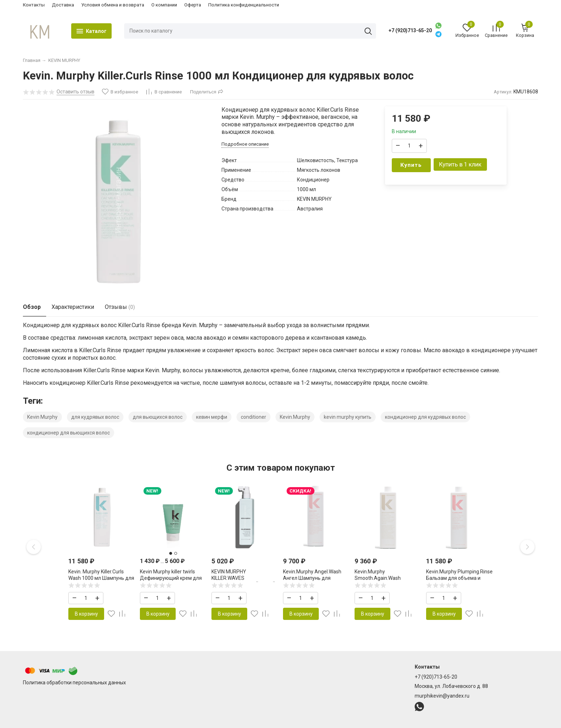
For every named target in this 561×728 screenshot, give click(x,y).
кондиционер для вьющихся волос (69, 433)
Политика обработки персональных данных (74, 683)
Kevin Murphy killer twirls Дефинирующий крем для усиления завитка (171, 578)
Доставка (63, 5)
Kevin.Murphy (295, 417)
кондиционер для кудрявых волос (425, 417)
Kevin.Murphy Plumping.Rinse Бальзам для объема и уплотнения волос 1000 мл (459, 578)
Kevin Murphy (42, 417)
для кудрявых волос (95, 417)
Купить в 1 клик (460, 164)
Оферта (193, 5)
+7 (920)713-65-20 (410, 30)
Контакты (34, 5)
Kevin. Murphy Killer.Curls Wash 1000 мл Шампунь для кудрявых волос (101, 578)
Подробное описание (245, 144)
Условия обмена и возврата (113, 5)
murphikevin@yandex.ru (442, 696)
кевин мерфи (212, 417)
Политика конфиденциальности (244, 5)
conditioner (253, 417)
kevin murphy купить (348, 417)
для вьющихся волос (158, 417)
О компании (164, 5)
